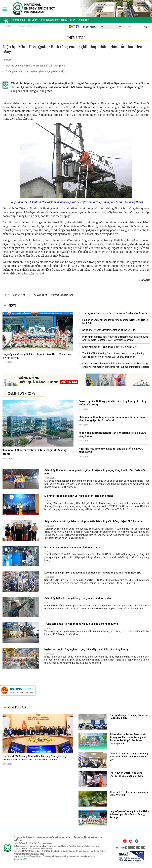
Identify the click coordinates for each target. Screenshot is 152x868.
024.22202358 (90, 27)
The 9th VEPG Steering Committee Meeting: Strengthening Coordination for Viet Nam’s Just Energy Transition (34, 758)
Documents (84, 20)
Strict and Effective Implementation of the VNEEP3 (109, 330)
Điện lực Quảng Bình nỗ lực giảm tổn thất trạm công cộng (36, 66)
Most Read (17, 707)
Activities (33, 20)
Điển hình (76, 38)
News (73, 20)
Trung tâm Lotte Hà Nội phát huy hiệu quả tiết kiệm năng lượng (81, 624)
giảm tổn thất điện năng (62, 295)
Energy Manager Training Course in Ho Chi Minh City (109, 347)
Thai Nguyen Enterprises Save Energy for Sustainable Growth (115, 313)
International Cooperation (54, 20)
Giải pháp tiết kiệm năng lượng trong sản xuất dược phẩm (78, 598)
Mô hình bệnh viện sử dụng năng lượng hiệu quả (72, 547)
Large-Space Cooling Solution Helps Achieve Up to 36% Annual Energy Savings (37, 356)
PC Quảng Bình (40, 295)
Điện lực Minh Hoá (21, 295)
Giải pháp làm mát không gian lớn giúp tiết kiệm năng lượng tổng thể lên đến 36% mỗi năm (95, 472)
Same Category (22, 393)
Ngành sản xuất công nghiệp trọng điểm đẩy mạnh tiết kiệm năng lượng (86, 649)
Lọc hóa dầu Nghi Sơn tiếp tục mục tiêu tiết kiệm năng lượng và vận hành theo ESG (93, 573)
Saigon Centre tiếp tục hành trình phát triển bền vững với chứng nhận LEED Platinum (94, 521)
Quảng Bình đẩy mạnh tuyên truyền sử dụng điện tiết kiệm (36, 71)
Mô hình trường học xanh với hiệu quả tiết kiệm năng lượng (79, 496)
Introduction (18, 20)
